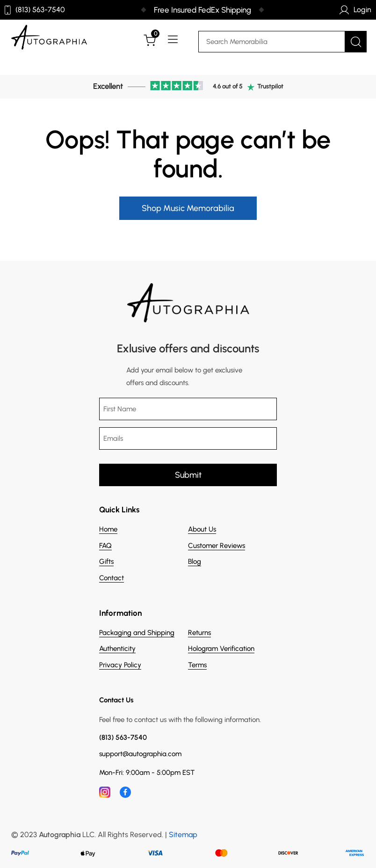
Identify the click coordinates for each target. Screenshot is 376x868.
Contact (112, 578)
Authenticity (117, 649)
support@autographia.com (140, 754)
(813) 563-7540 (35, 10)
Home (108, 529)
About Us (202, 529)
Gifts (106, 562)
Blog (195, 562)
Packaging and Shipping (137, 633)
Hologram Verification (221, 649)
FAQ (105, 546)
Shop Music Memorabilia (188, 208)
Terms (197, 665)
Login (355, 10)
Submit (188, 475)
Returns (199, 633)
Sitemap (183, 835)
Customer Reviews (217, 546)
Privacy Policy (120, 665)
